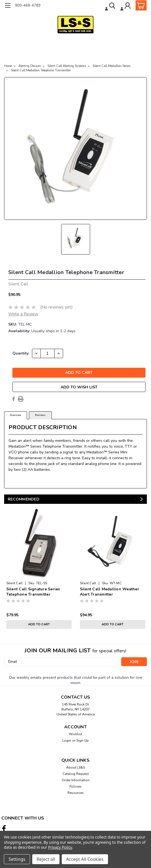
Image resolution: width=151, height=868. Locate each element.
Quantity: (21, 353)
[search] (111, 6)
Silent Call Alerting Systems (67, 66)
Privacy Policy (60, 847)
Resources (76, 793)
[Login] (126, 6)
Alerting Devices (30, 66)
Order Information (76, 780)
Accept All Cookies (85, 859)
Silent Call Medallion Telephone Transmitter (41, 70)
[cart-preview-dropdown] (140, 5)
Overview (15, 415)
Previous (136, 499)
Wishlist (75, 734)
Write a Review (23, 314)
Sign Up (83, 740)
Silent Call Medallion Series (111, 66)
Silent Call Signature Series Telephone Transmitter (33, 592)
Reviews (40, 415)
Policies (75, 786)
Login (67, 740)
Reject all (46, 859)
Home (8, 66)
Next (141, 499)
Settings (17, 859)
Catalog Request (76, 774)
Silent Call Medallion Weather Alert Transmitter (110, 592)
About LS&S (75, 767)
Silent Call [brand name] (15, 583)
